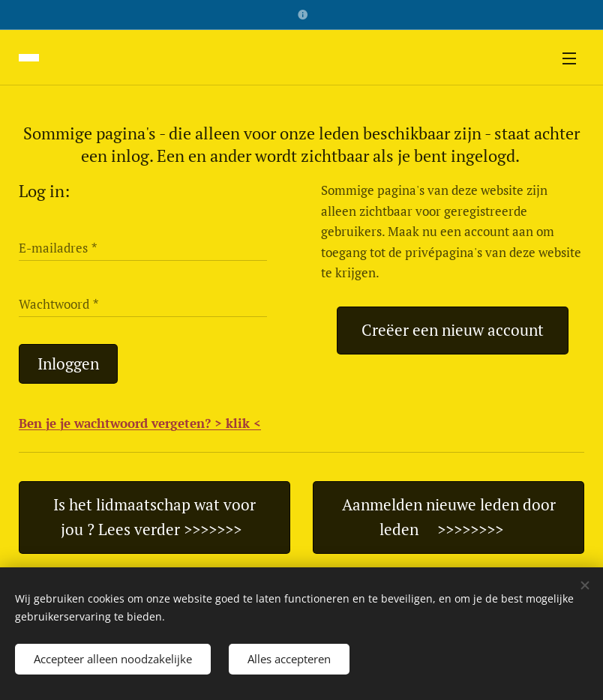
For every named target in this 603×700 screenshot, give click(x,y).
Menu (569, 58)
